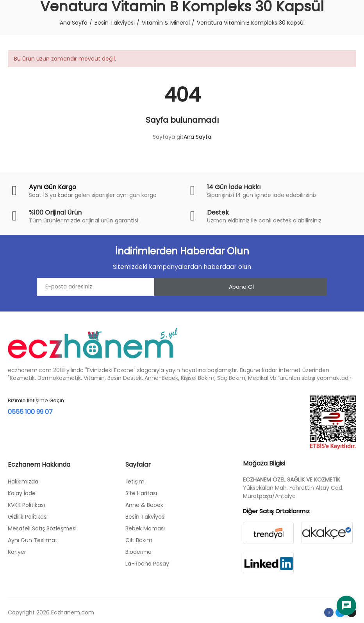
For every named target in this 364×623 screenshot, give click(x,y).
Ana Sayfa (197, 137)
